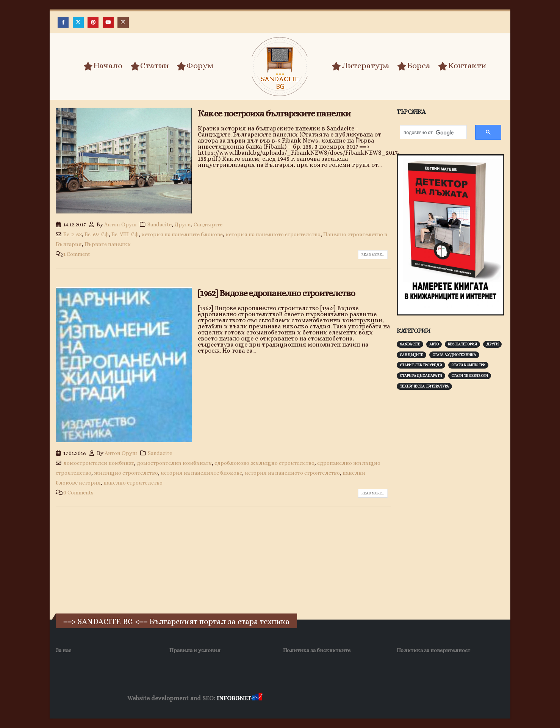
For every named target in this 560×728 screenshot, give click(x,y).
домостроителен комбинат (99, 463)
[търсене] (429, 133)
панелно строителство (133, 483)
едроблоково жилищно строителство (264, 463)
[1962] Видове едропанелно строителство (276, 293)
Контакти (462, 66)
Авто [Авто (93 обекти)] (434, 344)
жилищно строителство (126, 473)
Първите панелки (108, 244)
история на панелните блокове (182, 234)
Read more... (373, 255)
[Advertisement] (454, 514)
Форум (195, 66)
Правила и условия (195, 650)
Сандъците (208, 224)
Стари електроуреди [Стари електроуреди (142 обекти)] (421, 365)
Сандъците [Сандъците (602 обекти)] (411, 355)
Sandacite (160, 224)
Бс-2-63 (73, 234)
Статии (149, 66)
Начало (103, 66)
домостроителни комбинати (174, 463)
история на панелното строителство (273, 234)
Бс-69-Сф (97, 234)
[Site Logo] (280, 67)
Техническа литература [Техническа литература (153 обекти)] (424, 386)
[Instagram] (123, 22)
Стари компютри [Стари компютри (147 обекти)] (468, 365)
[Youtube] (108, 22)
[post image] (124, 161)
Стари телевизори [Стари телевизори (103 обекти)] (470, 376)
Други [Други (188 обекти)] (492, 344)
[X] (78, 22)
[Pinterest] (93, 22)
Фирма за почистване (350, 699)
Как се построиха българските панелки (274, 113)
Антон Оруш (120, 224)
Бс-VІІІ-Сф (125, 234)
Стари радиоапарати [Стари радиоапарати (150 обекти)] (421, 376)
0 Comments (78, 493)
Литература (360, 66)
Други (183, 224)
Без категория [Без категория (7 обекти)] (462, 344)
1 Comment (77, 254)
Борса (414, 66)
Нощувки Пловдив (406, 699)
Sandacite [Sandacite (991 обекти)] (410, 344)
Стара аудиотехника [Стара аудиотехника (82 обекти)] (454, 355)
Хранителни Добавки (291, 699)
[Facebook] (63, 22)
